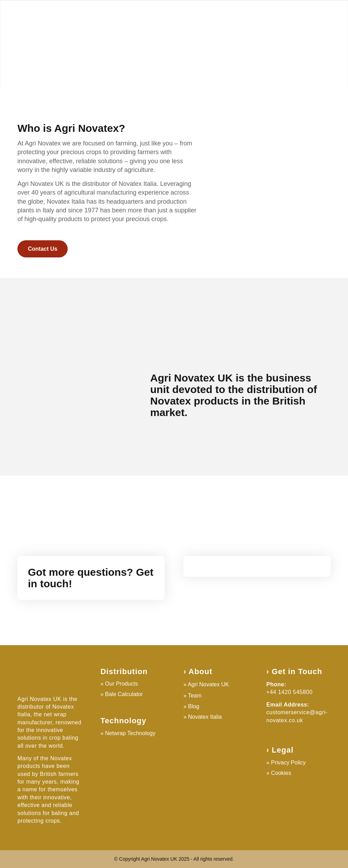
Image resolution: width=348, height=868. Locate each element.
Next (332, 44)
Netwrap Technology (130, 733)
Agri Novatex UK (208, 684)
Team (195, 696)
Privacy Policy (288, 763)
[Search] (324, 16)
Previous (16, 44)
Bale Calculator (124, 694)
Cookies (281, 773)
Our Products (121, 684)
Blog (194, 706)
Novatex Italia (205, 717)
